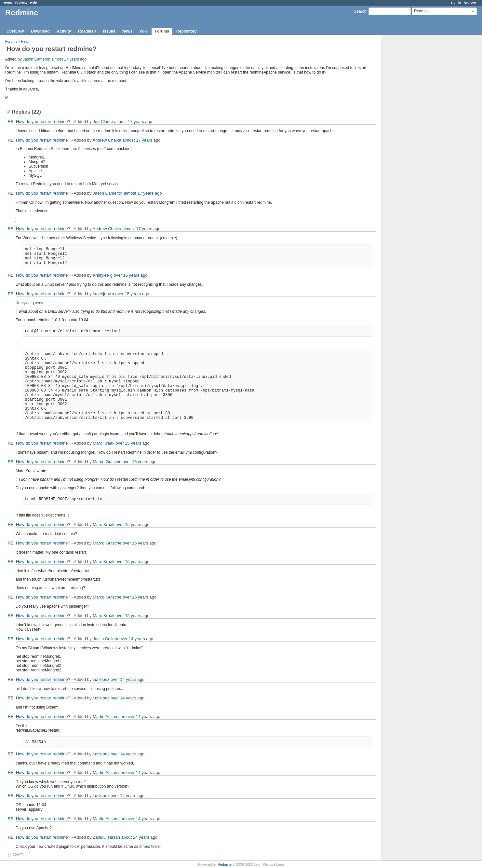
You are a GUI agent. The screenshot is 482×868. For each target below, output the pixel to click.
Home (8, 2)
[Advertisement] (414, 137)
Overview (15, 31)
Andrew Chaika (107, 140)
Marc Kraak (103, 443)
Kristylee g (103, 275)
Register (470, 2)
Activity (64, 31)
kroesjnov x (103, 294)
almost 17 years (65, 59)
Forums (162, 31)
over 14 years (132, 639)
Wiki (144, 31)
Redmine (225, 864)
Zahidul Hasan (106, 837)
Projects (21, 2)
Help (34, 2)
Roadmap (87, 31)
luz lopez (101, 679)
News (127, 31)
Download (40, 31)
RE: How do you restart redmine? (39, 122)
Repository (187, 31)
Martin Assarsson (109, 716)
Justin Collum (105, 639)
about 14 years (135, 837)
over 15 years (127, 275)
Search (360, 11)
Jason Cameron (37, 59)
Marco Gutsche (107, 462)
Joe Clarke (103, 122)
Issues (109, 31)
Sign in (456, 2)
